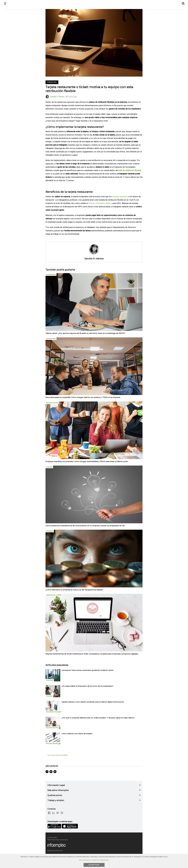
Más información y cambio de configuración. (94, 860)
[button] (183, 3)
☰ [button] (5, 4)
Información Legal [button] (56, 785)
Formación (52, 82)
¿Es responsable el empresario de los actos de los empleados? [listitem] (87, 686)
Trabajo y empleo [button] (56, 800)
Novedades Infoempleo (54, 712)
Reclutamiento (51, 274)
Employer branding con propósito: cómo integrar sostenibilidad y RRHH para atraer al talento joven (87, 461)
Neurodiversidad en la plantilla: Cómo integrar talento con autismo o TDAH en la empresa (83, 397)
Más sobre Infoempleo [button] (58, 790)
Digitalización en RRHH (54, 595)
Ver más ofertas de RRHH (58, 755)
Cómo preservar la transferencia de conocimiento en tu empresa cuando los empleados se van (85, 526)
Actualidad (50, 531)
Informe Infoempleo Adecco (100, 203)
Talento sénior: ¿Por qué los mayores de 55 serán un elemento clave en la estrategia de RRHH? (85, 333)
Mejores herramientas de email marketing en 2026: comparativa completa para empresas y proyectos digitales (92, 654)
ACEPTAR (94, 865)
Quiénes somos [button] (55, 795)
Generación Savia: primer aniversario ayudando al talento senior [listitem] (88, 670)
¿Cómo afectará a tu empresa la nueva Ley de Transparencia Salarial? (74, 590)
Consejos (49, 467)
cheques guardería (120, 197)
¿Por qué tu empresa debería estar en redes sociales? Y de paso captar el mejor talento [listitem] (98, 718)
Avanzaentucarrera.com (55, 851)
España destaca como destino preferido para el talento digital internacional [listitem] (93, 702)
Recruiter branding (52, 403)
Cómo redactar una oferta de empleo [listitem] (77, 734)
